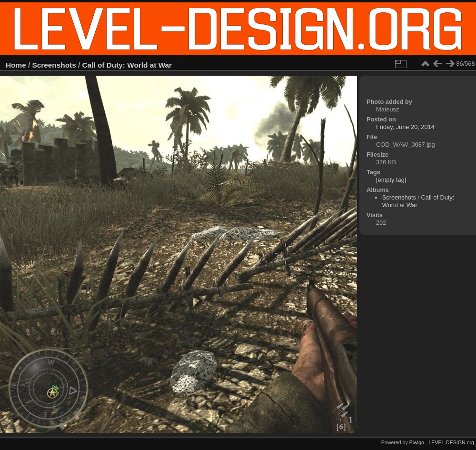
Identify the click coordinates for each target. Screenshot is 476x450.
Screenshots (54, 65)
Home (16, 65)
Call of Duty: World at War (127, 65)
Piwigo (417, 442)
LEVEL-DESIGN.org (451, 442)
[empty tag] (391, 180)
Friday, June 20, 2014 (405, 127)
